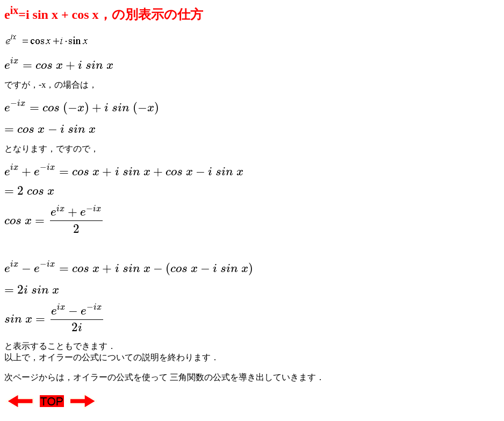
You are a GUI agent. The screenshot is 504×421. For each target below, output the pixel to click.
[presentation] (59, 64)
